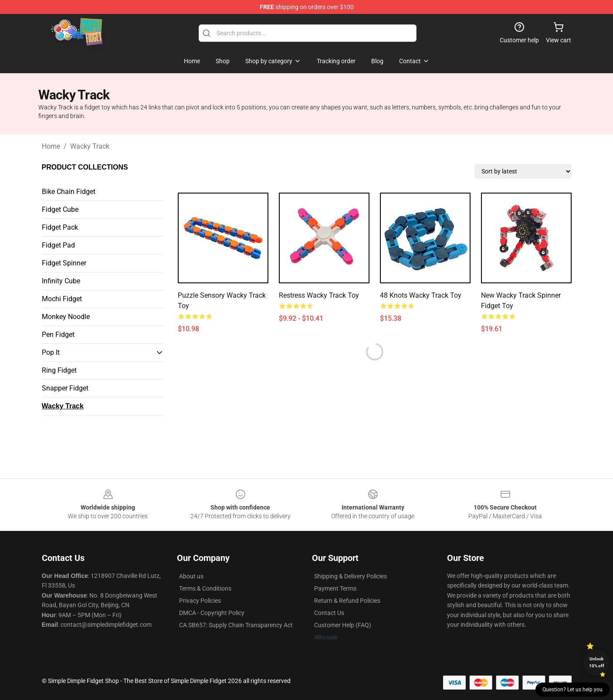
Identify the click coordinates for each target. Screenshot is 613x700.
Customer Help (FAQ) (343, 625)
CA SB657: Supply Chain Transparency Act (236, 625)
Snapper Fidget (65, 388)
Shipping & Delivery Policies (351, 576)
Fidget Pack (60, 227)
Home (51, 146)
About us (191, 576)
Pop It (51, 352)
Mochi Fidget (62, 299)
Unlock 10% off (597, 662)
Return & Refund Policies (347, 601)
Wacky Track (90, 146)
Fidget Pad (58, 245)
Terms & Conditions (205, 588)
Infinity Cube (61, 281)
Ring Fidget (59, 370)
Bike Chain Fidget (69, 192)
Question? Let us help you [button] (572, 690)
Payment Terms (335, 588)
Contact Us (329, 613)
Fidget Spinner (64, 263)
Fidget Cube (60, 209)
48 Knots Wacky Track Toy (421, 295)
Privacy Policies (200, 601)
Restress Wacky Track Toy (319, 295)
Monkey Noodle (66, 317)
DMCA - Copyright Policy (212, 613)
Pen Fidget (58, 335)
